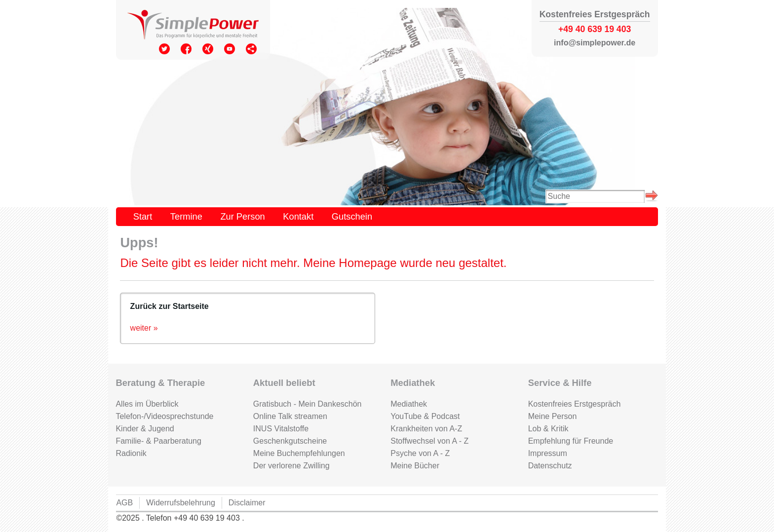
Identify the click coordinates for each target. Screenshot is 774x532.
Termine (186, 216)
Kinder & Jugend (145, 429)
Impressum (548, 453)
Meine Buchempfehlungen (299, 453)
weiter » (144, 328)
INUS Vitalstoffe (281, 429)
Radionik (131, 453)
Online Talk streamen (290, 416)
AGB (124, 503)
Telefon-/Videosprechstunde (164, 416)
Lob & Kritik (548, 429)
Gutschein (352, 216)
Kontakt (298, 216)
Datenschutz (550, 466)
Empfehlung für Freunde (571, 441)
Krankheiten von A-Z (426, 429)
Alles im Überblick (147, 404)
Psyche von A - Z (420, 453)
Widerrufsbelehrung (181, 503)
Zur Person (242, 216)
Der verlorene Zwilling (291, 466)
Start (143, 216)
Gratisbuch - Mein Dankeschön (308, 404)
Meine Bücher (415, 466)
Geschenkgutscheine (290, 441)
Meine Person (553, 416)
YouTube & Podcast (425, 416)
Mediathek (409, 404)
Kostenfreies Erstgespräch (575, 404)
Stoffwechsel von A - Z (429, 441)
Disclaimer (247, 503)
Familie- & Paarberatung (158, 441)
